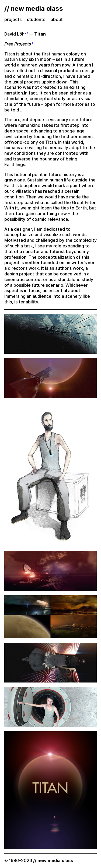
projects (13, 20)
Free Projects (18, 44)
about (57, 20)
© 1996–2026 (39, 861)
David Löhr (15, 34)
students (36, 20)
